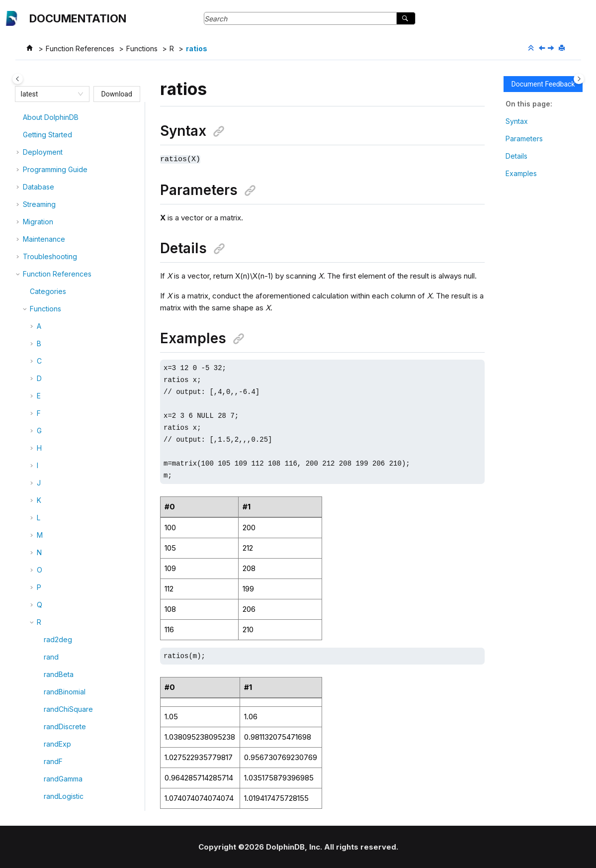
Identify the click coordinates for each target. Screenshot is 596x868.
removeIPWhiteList (74, 751)
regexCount (63, 511)
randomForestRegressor (84, 118)
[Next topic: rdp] (552, 48)
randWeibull (63, 187)
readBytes (61, 292)
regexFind (61, 529)
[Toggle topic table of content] (579, 79)
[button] (40, 118)
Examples (521, 173)
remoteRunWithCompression (90, 650)
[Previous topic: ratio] (543, 48)
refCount (58, 494)
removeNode (66, 769)
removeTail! (63, 786)
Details (516, 156)
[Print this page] (563, 48)
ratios (197, 48)
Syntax (517, 121)
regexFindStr (65, 546)
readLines (60, 344)
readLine (58, 309)
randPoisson (64, 135)
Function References (80, 48)
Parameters (524, 139)
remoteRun (62, 616)
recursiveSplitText (74, 459)
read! (52, 274)
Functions (142, 48)
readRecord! (64, 379)
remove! (57, 668)
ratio (51, 222)
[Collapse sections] (532, 48)
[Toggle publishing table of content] (18, 79)
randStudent (64, 152)
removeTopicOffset (76, 804)
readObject (62, 361)
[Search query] (310, 18)
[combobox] (48, 94)
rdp (49, 257)
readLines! (61, 327)
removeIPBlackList (74, 734)
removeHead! (66, 717)
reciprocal (60, 476)
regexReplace (67, 563)
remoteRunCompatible (80, 633)
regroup (57, 598)
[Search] (406, 18)
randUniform (64, 170)
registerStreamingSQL (80, 581)
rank (51, 205)
